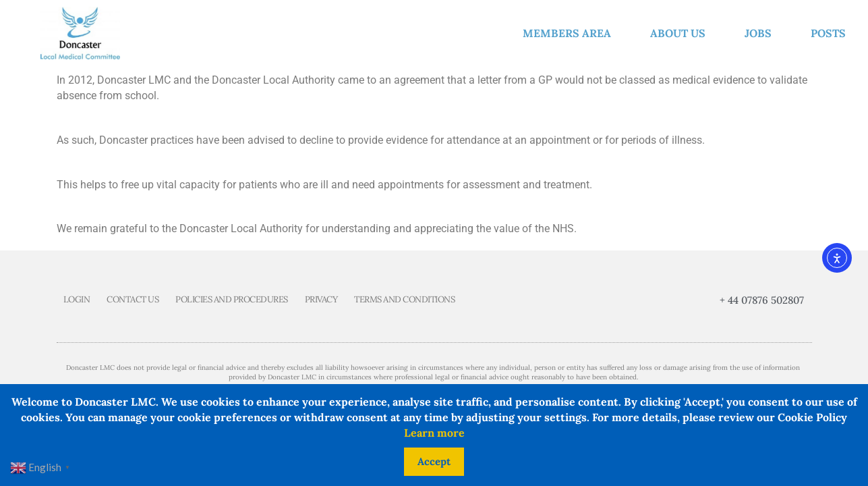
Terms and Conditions (404, 299)
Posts (828, 33)
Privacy (321, 299)
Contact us (133, 299)
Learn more (434, 433)
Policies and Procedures (232, 299)
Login (77, 299)
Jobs (761, 33)
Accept (434, 461)
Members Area (570, 33)
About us (681, 33)
